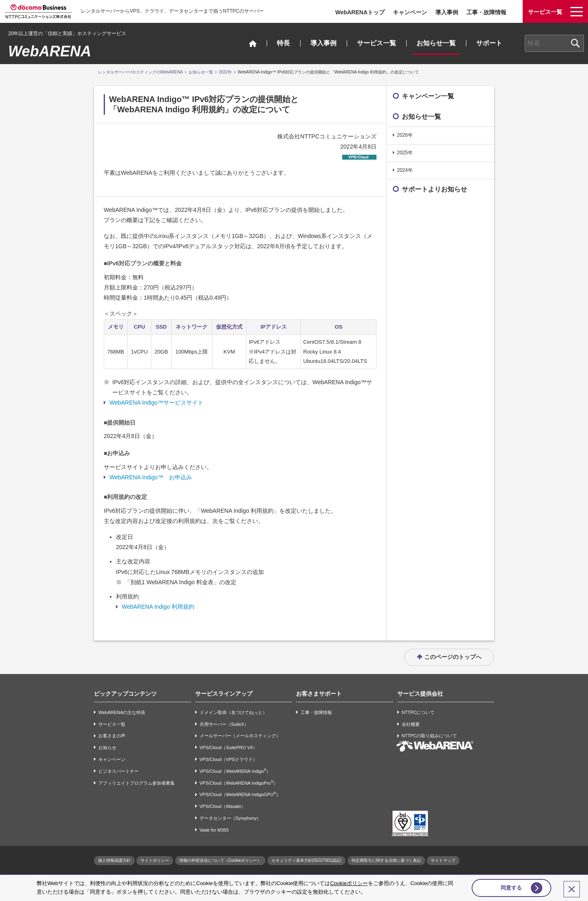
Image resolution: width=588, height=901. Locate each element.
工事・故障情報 (486, 12)
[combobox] (554, 43)
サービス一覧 (376, 43)
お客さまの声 (112, 736)
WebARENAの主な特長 (122, 712)
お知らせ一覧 (436, 43)
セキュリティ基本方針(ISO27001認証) (307, 860)
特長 (283, 43)
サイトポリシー (155, 860)
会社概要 (411, 724)
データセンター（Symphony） (231, 818)
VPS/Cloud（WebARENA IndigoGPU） (240, 794)
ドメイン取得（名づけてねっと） (233, 712)
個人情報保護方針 (114, 860)
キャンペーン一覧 (428, 96)
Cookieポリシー (349, 882)
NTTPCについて (418, 712)
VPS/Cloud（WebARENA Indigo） (235, 771)
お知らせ (107, 747)
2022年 (225, 72)
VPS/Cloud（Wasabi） (223, 806)
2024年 (405, 170)
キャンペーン (410, 12)
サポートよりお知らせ (434, 189)
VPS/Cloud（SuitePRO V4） (228, 747)
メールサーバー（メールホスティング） (240, 736)
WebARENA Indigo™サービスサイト (156, 403)
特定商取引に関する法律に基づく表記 (386, 860)
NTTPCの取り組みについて (430, 736)
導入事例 (447, 12)
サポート (489, 43)
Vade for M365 (214, 830)
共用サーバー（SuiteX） (224, 724)
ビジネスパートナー (119, 771)
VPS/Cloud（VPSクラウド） (229, 759)
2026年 (405, 135)
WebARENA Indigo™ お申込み (151, 477)
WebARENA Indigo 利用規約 (158, 607)
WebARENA (50, 51)
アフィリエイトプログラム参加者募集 (137, 783)
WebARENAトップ (360, 12)
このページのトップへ (453, 657)
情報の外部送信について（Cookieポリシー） (220, 860)
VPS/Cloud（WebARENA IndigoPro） (239, 783)
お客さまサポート (319, 694)
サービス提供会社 (420, 694)
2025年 (405, 153)
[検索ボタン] (575, 43)
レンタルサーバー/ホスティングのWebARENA (140, 72)
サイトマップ (443, 860)
